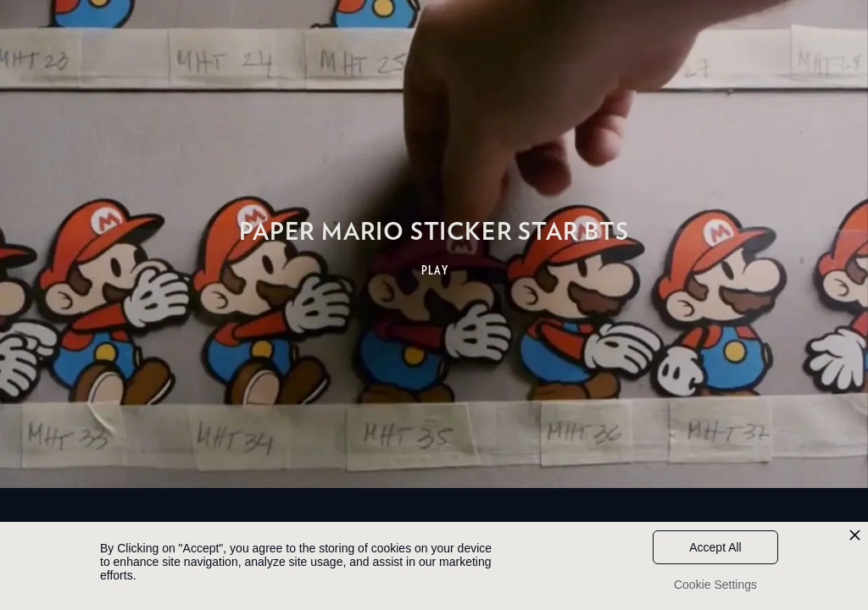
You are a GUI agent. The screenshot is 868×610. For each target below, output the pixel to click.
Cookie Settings (715, 585)
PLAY (435, 270)
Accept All (715, 547)
